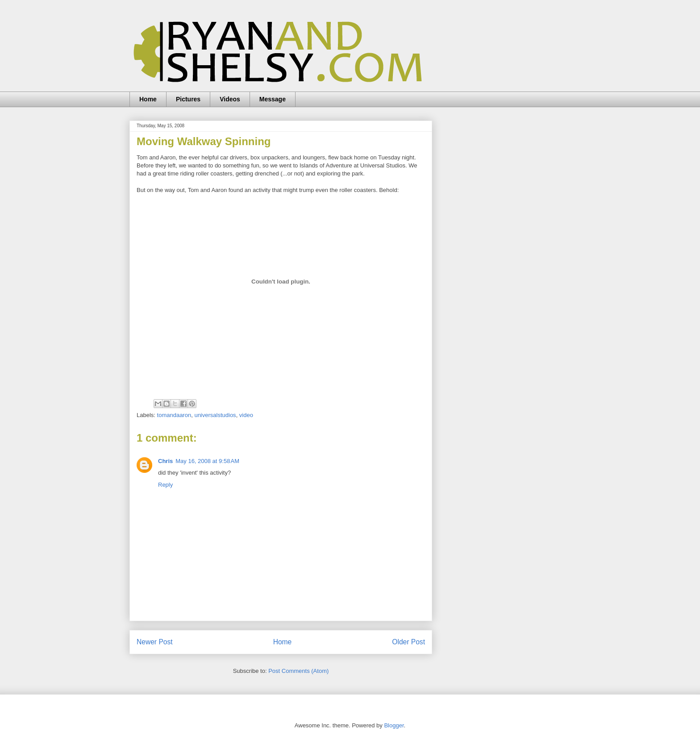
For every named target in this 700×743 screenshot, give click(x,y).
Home (148, 99)
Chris (165, 461)
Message (273, 99)
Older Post (408, 642)
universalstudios (215, 415)
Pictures (188, 99)
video (246, 415)
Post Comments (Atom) (298, 671)
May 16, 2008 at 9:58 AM (207, 461)
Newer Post (155, 642)
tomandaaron (174, 415)
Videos (230, 99)
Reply (165, 485)
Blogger (394, 725)
